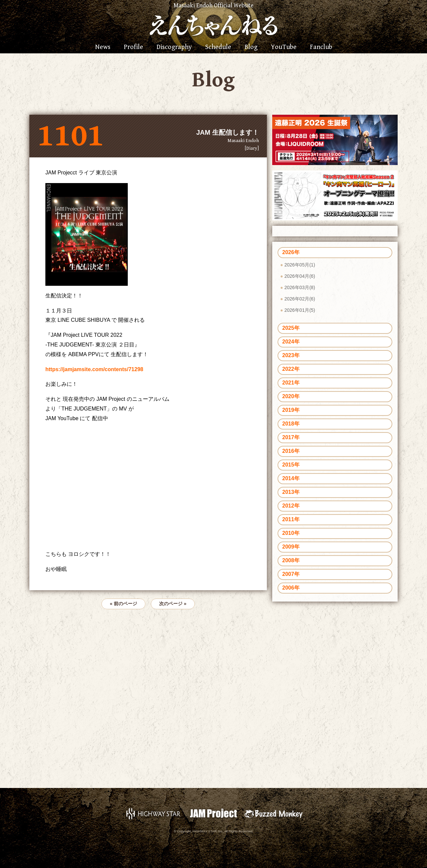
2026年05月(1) (300, 265)
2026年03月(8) (300, 287)
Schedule (218, 47)
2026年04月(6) (300, 276)
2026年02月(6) (300, 299)
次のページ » (173, 604)
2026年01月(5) (300, 310)
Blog (251, 47)
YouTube (284, 47)
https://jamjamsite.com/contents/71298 (94, 369)
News (103, 47)
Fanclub (321, 47)
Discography (174, 47)
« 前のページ (123, 604)
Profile (133, 47)
